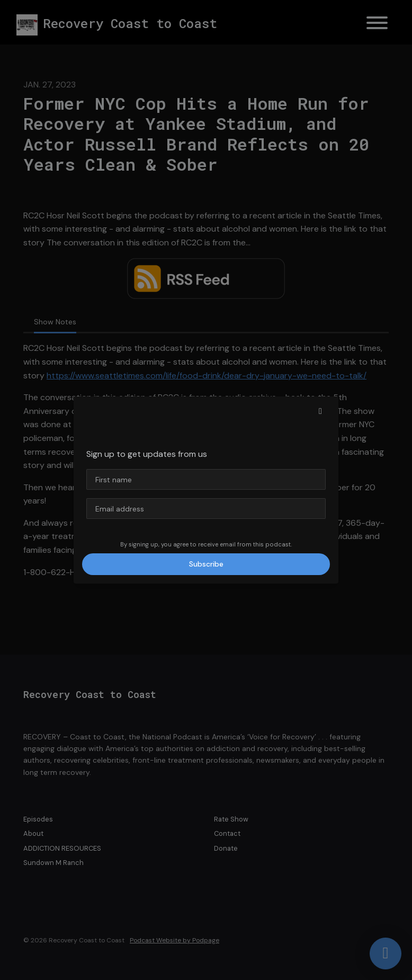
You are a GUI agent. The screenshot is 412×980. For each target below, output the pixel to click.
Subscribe (206, 564)
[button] (320, 411)
